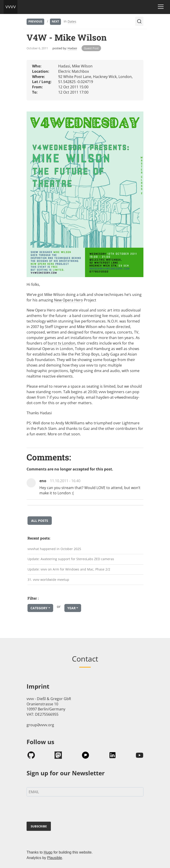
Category (39, 608)
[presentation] (61, 810)
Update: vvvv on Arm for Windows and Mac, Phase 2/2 (69, 569)
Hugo (48, 852)
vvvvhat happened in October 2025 (54, 549)
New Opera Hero (69, 300)
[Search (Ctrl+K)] (139, 21)
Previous (35, 21)
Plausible (55, 858)
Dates (72, 21)
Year (71, 608)
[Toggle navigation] (161, 7)
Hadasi (72, 48)
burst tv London (62, 343)
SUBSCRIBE (39, 826)
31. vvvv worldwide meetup (48, 580)
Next (55, 21)
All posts (40, 521)
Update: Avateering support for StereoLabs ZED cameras (71, 559)
